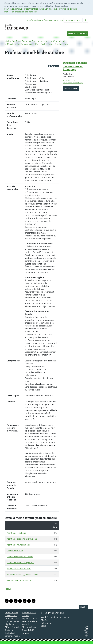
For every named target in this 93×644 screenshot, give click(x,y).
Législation (37, 20)
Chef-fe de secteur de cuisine (20, 557)
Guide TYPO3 (28, 630)
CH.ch (44, 626)
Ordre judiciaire (12, 618)
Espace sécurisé (29, 618)
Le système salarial (56, 41)
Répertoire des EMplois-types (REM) (23, 44)
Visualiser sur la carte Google (73, 83)
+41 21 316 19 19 (69, 80)
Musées (45, 620)
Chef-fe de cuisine (15, 551)
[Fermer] (89, 3)
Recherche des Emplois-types (54, 44)
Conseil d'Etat (11, 616)
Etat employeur (39, 41)
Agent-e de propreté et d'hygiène (22, 539)
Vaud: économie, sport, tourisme (56, 617)
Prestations (58, 20)
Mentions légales (30, 627)
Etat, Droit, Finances (21, 41)
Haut (84, 607)
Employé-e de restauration (19, 568)
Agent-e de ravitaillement (18, 545)
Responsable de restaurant (19, 580)
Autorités (29, 20)
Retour (8, 589)
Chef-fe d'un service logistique (20, 563)
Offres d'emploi (48, 20)
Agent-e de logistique (16, 533)
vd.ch (7, 41)
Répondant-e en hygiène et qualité (22, 574)
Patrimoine (46, 623)
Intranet (26, 633)
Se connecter (73, 20)
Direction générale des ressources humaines (75, 66)
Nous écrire (71, 88)
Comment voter (12, 621)
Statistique (10, 630)
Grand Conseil (11, 613)
